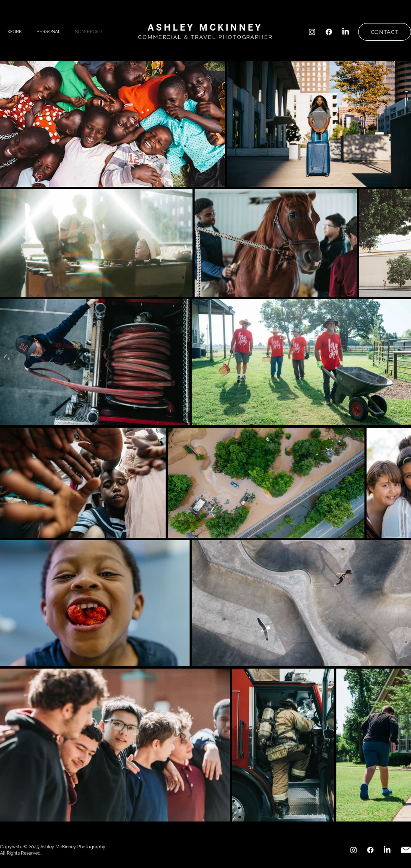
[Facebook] (329, 32)
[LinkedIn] (346, 32)
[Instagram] (312, 32)
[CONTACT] (385, 32)
